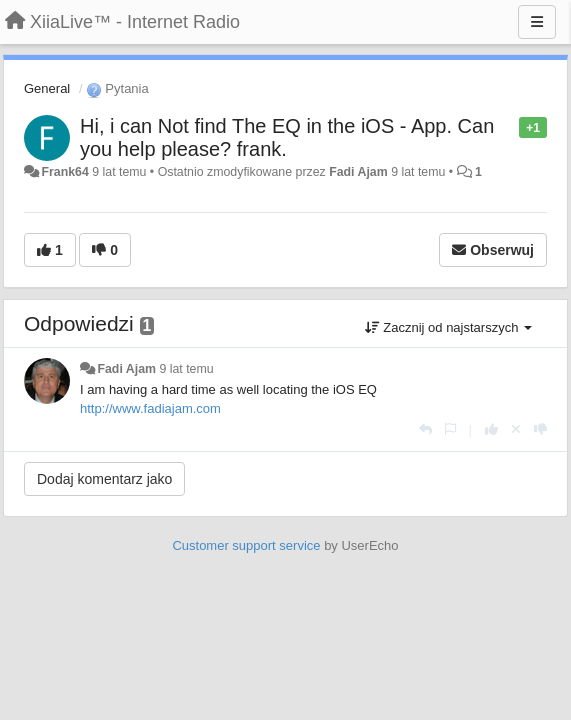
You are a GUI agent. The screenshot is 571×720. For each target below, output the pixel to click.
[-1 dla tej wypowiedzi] (540, 429)
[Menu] (537, 22)
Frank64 (64, 172)
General (47, 88)
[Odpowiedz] (425, 429)
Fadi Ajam (358, 172)
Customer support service (246, 545)
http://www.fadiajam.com (150, 408)
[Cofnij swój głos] (516, 429)
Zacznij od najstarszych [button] (448, 327)
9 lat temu (186, 369)
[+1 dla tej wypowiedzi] (491, 429)
